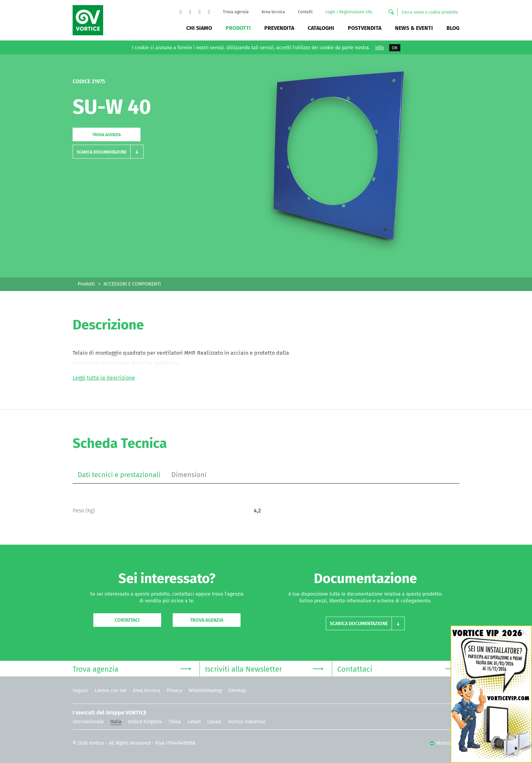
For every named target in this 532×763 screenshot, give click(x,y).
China (175, 722)
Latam (194, 722)
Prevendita (279, 28)
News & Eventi (414, 28)
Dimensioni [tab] (189, 475)
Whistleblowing (205, 691)
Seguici (80, 691)
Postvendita (365, 28)
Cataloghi (321, 28)
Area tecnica (273, 12)
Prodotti (238, 28)
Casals (214, 722)
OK (395, 48)
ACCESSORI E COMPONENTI (132, 284)
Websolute (445, 743)
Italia (116, 722)
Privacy (174, 691)
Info (379, 48)
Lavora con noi (111, 691)
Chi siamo (199, 28)
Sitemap (237, 691)
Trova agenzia (236, 12)
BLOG (453, 28)
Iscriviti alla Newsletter (264, 668)
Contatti (305, 12)
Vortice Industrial (247, 722)
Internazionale (88, 722)
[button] (108, 152)
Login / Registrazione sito (349, 12)
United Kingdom (145, 722)
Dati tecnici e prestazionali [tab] (119, 475)
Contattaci (127, 620)
